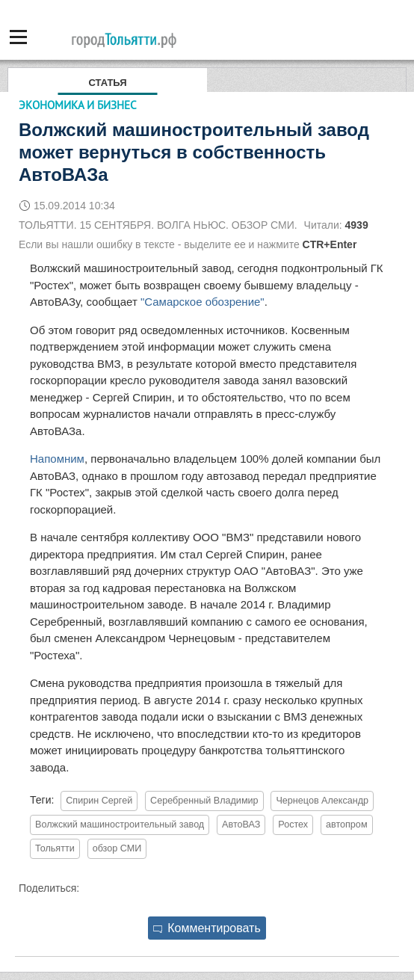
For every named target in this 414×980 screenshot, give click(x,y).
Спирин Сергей (99, 801)
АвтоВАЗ (241, 825)
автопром (347, 825)
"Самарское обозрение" (203, 302)
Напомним (57, 459)
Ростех (293, 825)
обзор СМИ (117, 848)
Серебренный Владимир (204, 801)
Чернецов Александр (322, 801)
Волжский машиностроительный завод (120, 825)
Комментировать (207, 928)
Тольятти (55, 848)
